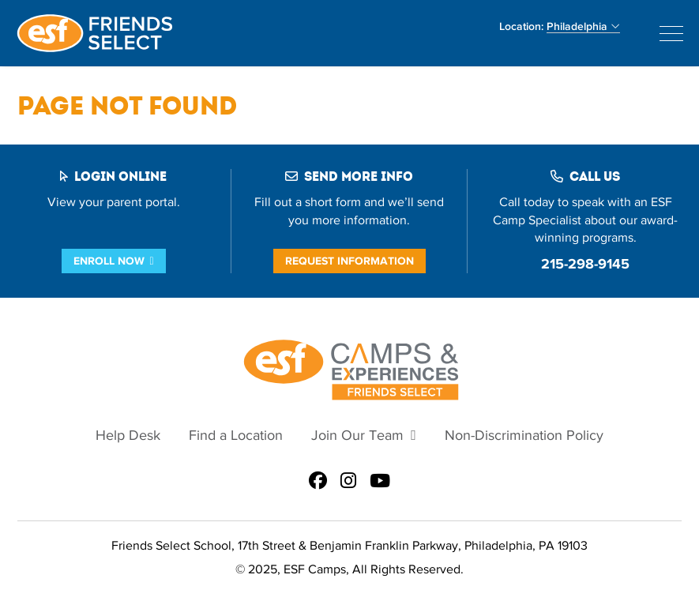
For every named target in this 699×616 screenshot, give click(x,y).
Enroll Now (109, 261)
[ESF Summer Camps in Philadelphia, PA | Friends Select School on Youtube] (380, 482)
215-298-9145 (585, 264)
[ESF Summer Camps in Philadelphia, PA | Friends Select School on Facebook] (318, 482)
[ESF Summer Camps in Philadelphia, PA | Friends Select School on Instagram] (348, 482)
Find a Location (236, 436)
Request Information (349, 261)
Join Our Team (357, 436)
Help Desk (128, 436)
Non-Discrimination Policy (524, 436)
